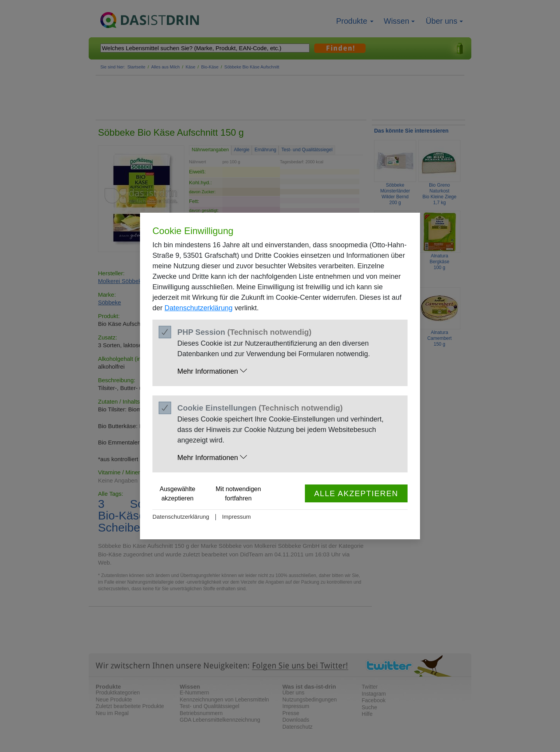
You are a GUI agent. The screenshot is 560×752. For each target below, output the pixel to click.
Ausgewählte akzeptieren (178, 494)
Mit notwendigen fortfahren (239, 494)
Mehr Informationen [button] (212, 371)
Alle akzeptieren (356, 493)
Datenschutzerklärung (199, 308)
